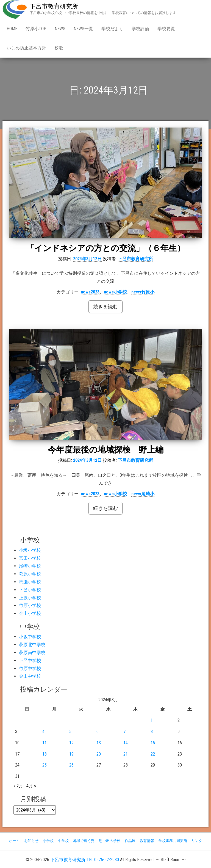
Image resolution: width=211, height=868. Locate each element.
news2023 (90, 292)
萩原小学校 (30, 574)
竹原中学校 (30, 668)
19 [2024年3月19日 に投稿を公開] (71, 754)
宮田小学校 (30, 558)
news (60, 29)
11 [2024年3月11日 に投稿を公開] (45, 743)
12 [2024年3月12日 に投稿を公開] (71, 743)
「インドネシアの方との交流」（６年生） (106, 248)
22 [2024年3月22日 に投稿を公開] (153, 754)
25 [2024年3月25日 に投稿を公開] (45, 765)
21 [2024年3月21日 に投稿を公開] (126, 754)
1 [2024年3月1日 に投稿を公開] (152, 720)
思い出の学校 (110, 841)
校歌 (59, 48)
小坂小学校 (30, 550)
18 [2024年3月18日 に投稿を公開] (45, 754)
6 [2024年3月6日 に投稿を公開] (98, 732)
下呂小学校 (30, 590)
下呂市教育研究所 (54, 6)
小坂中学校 (30, 637)
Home (12, 29)
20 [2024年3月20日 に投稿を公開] (99, 754)
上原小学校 (30, 598)
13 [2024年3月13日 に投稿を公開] (99, 743)
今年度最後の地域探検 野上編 (106, 450)
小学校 (48, 841)
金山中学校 (30, 676)
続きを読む (105, 306)
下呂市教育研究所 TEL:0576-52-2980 (85, 860)
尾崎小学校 (30, 566)
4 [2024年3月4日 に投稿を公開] (43, 732)
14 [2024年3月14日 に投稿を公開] (126, 743)
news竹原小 (143, 292)
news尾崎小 (143, 494)
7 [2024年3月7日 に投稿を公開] (124, 732)
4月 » (31, 786)
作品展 (130, 841)
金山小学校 (30, 613)
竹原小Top (36, 29)
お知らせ (31, 841)
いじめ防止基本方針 (26, 48)
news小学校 (115, 292)
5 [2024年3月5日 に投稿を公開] (70, 732)
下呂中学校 (30, 661)
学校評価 (140, 29)
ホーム (14, 841)
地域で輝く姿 (84, 841)
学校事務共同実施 (173, 841)
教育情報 (147, 841)
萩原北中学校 (32, 645)
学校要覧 (166, 29)
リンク (197, 841)
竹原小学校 (30, 605)
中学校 (63, 841)
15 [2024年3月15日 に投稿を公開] (153, 743)
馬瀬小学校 (30, 582)
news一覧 (83, 29)
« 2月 (18, 786)
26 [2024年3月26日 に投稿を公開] (71, 765)
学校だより (112, 29)
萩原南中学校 (32, 653)
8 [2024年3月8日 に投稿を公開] (152, 732)
